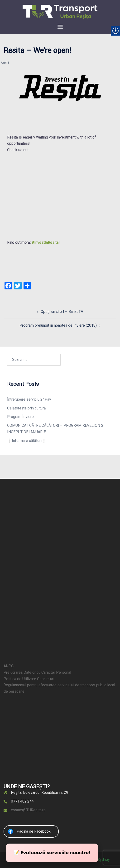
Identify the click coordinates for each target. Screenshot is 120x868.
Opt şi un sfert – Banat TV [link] (62, 312)
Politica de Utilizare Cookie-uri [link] (29, 679)
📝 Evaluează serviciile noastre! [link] (52, 853)
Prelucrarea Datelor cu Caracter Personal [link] (37, 672)
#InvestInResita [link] (45, 243)
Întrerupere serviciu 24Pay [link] (29, 399)
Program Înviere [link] (20, 417)
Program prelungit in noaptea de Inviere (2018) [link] (58, 325)
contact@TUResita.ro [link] (28, 810)
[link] (60, 12)
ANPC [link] (9, 666)
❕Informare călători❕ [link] (27, 441)
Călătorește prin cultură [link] (26, 408)
